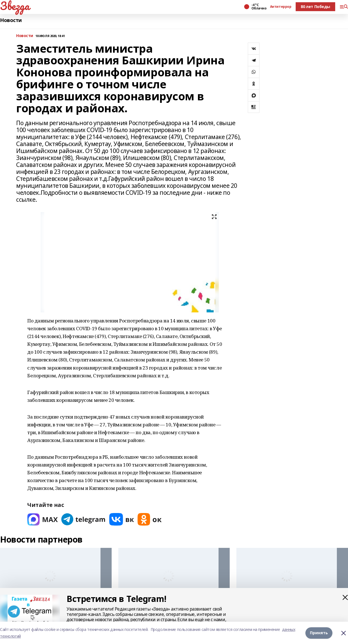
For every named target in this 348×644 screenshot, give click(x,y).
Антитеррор (281, 7)
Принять (319, 633)
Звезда (15, 6)
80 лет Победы (315, 7)
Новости (11, 20)
